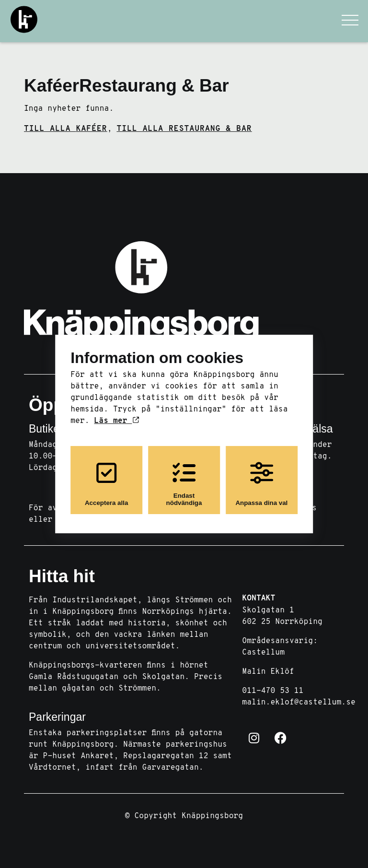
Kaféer (52, 86)
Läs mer (116, 421)
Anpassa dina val (261, 484)
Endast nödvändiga (184, 484)
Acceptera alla (106, 484)
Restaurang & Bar (154, 86)
